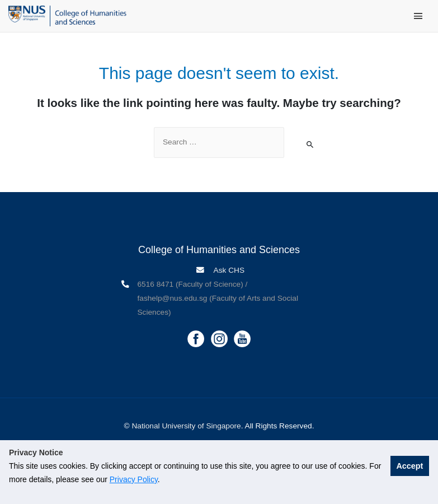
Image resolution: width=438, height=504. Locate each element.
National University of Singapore (186, 426)
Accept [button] (409, 466)
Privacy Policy (134, 479)
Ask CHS (229, 270)
